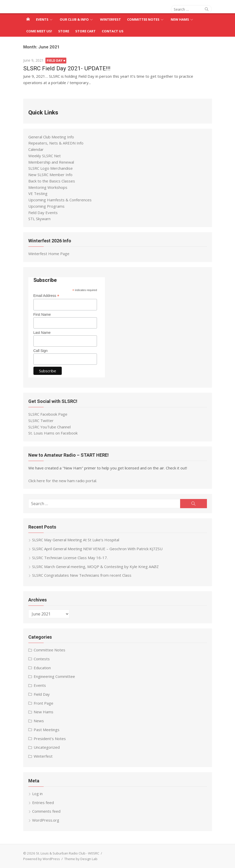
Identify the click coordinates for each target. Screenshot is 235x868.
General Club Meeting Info (51, 137)
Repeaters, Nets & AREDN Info (56, 143)
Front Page (44, 703)
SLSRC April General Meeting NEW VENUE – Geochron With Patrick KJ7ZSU (97, 549)
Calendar (36, 149)
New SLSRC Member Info (50, 175)
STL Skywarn (39, 219)
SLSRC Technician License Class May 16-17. (70, 558)
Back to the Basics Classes (52, 181)
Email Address (46, 296)
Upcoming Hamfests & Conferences (60, 200)
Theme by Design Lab (81, 859)
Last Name (42, 333)
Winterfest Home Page (49, 254)
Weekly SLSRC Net (45, 156)
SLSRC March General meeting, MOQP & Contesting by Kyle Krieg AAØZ (95, 567)
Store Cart (85, 31)
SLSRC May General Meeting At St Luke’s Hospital (76, 540)
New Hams (180, 19)
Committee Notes (143, 19)
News (39, 721)
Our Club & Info (74, 19)
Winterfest (110, 19)
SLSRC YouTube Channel (50, 427)
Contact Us (113, 31)
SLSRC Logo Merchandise (51, 168)
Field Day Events (43, 213)
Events (42, 19)
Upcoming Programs (46, 206)
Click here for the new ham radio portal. (63, 481)
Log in (37, 794)
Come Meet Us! (39, 31)
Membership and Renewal (51, 162)
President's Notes (50, 739)
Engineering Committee (54, 676)
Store (64, 31)
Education (42, 668)
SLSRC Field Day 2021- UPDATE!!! (67, 68)
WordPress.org (46, 820)
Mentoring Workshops (48, 187)
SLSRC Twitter (41, 420)
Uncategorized (47, 747)
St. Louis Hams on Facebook (53, 433)
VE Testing (38, 193)
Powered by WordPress (42, 859)
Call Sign (41, 351)
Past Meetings (47, 730)
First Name (42, 314)
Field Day (55, 61)
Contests (42, 659)
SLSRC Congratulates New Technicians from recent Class (82, 575)
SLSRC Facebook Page (48, 414)
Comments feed (46, 811)
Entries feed (43, 803)
